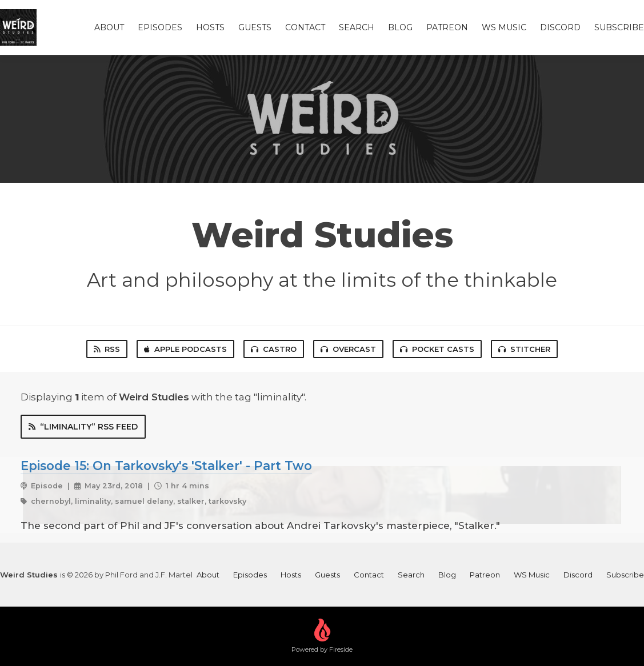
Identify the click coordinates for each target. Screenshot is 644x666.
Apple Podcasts (185, 349)
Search (357, 27)
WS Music (504, 27)
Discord (560, 27)
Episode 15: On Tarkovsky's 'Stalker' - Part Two (166, 466)
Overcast (348, 349)
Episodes (160, 27)
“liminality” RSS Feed (83, 427)
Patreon (447, 27)
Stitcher (524, 349)
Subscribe (619, 27)
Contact (305, 27)
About (109, 27)
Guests (255, 27)
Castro (274, 349)
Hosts (210, 27)
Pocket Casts (437, 349)
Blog (400, 27)
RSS (107, 349)
